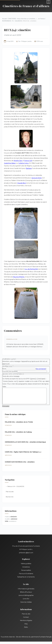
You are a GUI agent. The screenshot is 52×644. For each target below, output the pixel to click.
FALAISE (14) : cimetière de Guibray (18, 427)
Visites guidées (26, 559)
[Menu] (48, 2)
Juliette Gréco (9, 163)
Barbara (7, 168)
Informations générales (26, 584)
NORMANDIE (7, 21)
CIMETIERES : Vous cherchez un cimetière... (22, 19)
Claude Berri (15, 180)
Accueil (4, 19)
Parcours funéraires (26, 569)
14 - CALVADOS (17, 21)
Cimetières (26, 562)
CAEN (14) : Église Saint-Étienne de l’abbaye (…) (23, 447)
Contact (26, 612)
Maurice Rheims (10, 274)
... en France (41, 19)
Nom (4, 364)
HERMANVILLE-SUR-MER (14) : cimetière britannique (25, 437)
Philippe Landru (26, 41)
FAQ (26, 619)
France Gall (18, 161)
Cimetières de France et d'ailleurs (26, 6)
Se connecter (41, 364)
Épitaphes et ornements (26, 572)
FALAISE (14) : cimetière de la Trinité (19, 417)
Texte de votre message (11, 371)
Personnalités (26, 565)
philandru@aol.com (26, 548)
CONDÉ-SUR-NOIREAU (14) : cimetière (20, 457)
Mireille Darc (8, 161)
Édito (26, 622)
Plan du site (10, 487)
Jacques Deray (37, 175)
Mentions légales (26, 616)
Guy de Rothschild (25, 267)
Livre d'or (26, 594)
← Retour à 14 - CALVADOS (15, 482)
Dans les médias (26, 597)
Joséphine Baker (39, 161)
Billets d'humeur (26, 587)
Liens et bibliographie (26, 590)
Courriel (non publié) (10, 366)
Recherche (10, 492)
